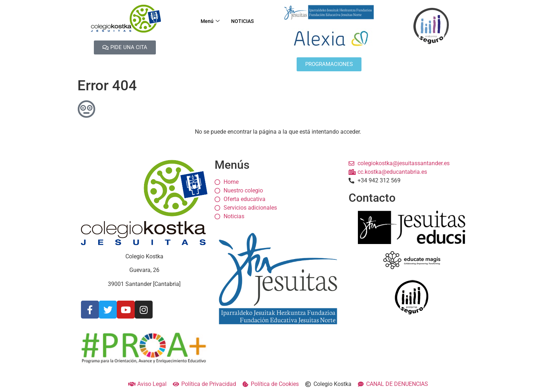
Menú (208, 21)
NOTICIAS (243, 21)
